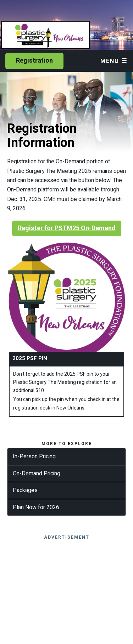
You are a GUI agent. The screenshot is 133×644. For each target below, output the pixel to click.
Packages (25, 490)
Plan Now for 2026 (36, 507)
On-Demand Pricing (37, 474)
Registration (34, 61)
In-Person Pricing (34, 456)
